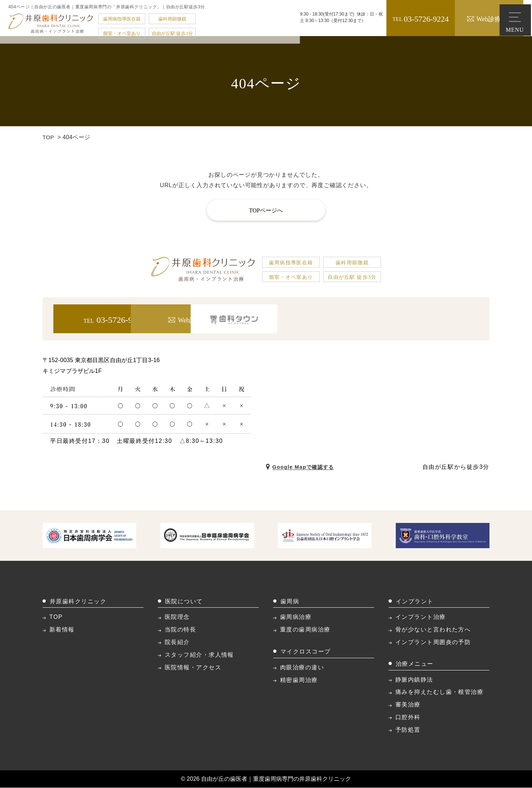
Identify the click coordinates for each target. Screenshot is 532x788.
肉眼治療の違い (302, 667)
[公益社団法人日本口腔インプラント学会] (325, 535)
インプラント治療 (421, 617)
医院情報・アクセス (193, 667)
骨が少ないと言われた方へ (433, 630)
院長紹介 (177, 642)
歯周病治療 (296, 617)
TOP (49, 137)
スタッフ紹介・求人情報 (199, 655)
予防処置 (408, 730)
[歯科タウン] (435, 319)
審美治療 (408, 705)
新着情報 (62, 630)
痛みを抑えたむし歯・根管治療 (439, 692)
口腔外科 (408, 717)
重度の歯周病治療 (305, 630)
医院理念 (177, 617)
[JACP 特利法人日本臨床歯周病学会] (207, 535)
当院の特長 (180, 630)
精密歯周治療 (299, 680)
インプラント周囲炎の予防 (433, 642)
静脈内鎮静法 (414, 680)
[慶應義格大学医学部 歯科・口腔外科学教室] (443, 535)
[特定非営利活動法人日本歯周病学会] (89, 535)
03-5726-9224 (393, 19)
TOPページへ (266, 210)
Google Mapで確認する (308, 467)
